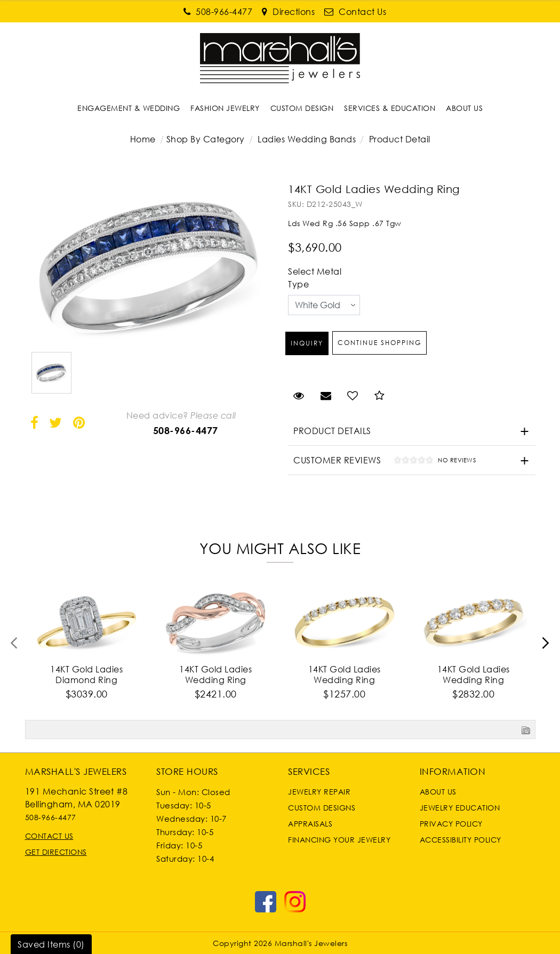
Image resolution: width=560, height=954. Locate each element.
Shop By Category (206, 139)
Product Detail (398, 139)
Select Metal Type (315, 278)
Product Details (332, 431)
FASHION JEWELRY (225, 108)
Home (143, 139)
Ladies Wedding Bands (307, 139)
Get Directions (56, 852)
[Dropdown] (129, 108)
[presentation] (14, 646)
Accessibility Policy (461, 840)
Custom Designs (322, 808)
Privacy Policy (451, 824)
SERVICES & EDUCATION (390, 108)
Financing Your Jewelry (339, 840)
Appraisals (310, 824)
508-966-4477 (186, 430)
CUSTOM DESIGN (302, 108)
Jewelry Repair (319, 792)
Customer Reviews (382, 462)
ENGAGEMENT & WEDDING (129, 108)
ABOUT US (464, 108)
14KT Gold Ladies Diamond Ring (86, 675)
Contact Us (49, 836)
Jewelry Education (460, 808)
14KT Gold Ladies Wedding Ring (215, 675)
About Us (438, 792)
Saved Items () (51, 944)
